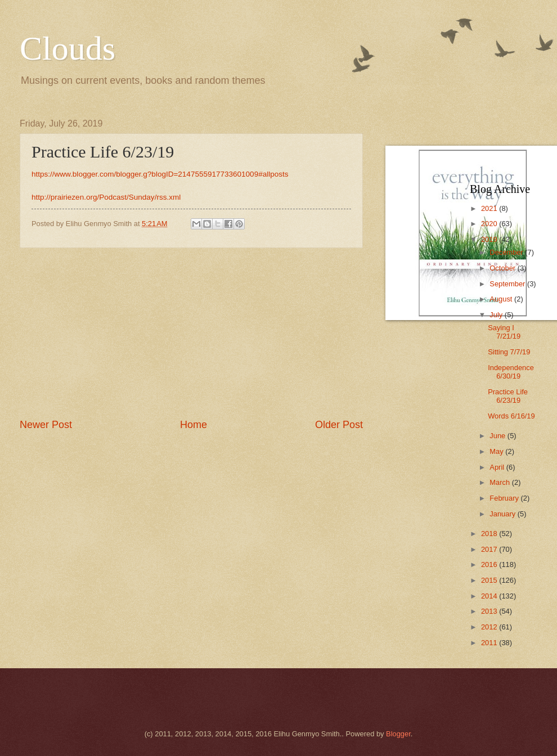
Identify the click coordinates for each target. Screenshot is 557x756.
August (502, 299)
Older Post (339, 425)
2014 (490, 596)
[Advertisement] (191, 333)
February (505, 498)
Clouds (68, 48)
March (500, 482)
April (498, 467)
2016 (490, 564)
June (498, 436)
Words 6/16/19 (511, 416)
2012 (490, 627)
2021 (490, 208)
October (503, 268)
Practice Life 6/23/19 (508, 396)
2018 (490, 534)
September (508, 284)
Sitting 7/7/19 (509, 352)
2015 (490, 580)
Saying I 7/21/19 (504, 332)
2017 (490, 549)
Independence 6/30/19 (511, 372)
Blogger (398, 734)
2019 (490, 239)
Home (194, 425)
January (503, 514)
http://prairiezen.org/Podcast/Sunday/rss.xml (106, 197)
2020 (490, 224)
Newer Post (46, 425)
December (507, 252)
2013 (490, 611)
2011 (490, 643)
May (497, 451)
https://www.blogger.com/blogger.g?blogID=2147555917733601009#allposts (160, 174)
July (497, 315)
